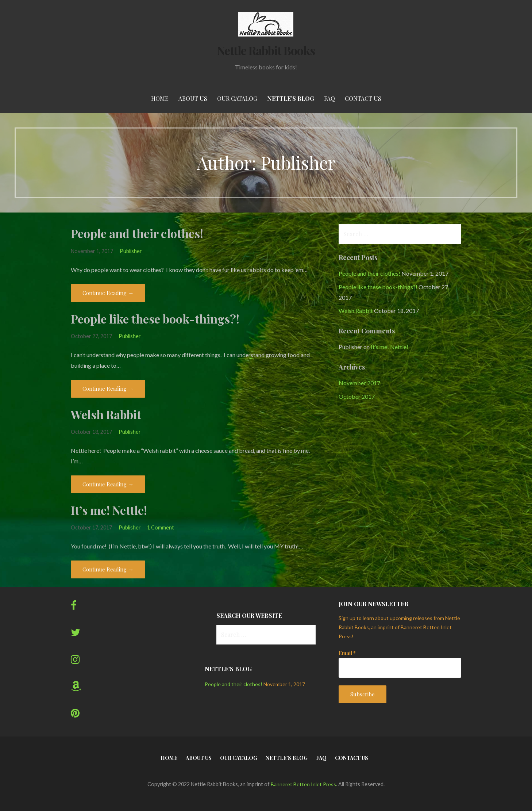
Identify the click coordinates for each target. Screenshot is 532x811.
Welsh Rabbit (106, 414)
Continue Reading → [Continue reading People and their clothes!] (108, 293)
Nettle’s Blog (291, 98)
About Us (193, 98)
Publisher (131, 251)
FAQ (329, 98)
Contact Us (363, 98)
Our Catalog (237, 98)
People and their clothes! (137, 233)
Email (347, 653)
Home (160, 98)
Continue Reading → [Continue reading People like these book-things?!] (108, 389)
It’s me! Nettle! (109, 510)
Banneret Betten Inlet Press (303, 784)
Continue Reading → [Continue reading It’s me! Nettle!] (108, 569)
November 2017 (359, 383)
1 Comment (161, 527)
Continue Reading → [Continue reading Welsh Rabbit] (108, 484)
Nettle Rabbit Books (266, 50)
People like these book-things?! (155, 319)
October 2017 (357, 396)
